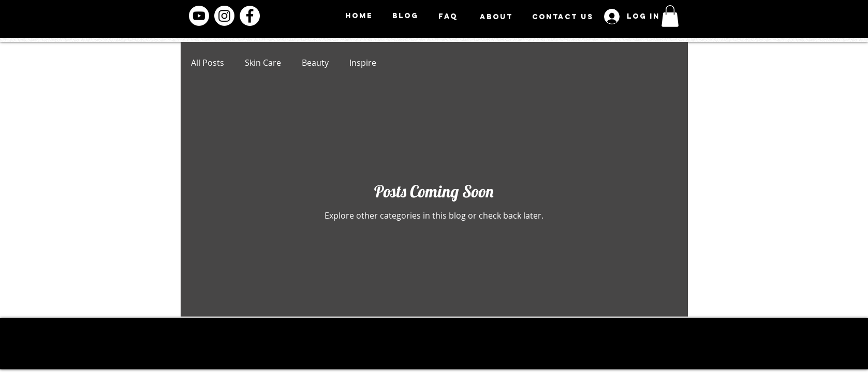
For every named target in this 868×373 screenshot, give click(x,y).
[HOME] (359, 16)
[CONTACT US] (563, 17)
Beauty (315, 63)
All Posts (208, 63)
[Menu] (725, 18)
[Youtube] (199, 16)
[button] (670, 16)
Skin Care (263, 63)
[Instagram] (224, 16)
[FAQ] (448, 16)
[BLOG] (405, 16)
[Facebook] (250, 16)
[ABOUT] (496, 17)
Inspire (363, 63)
